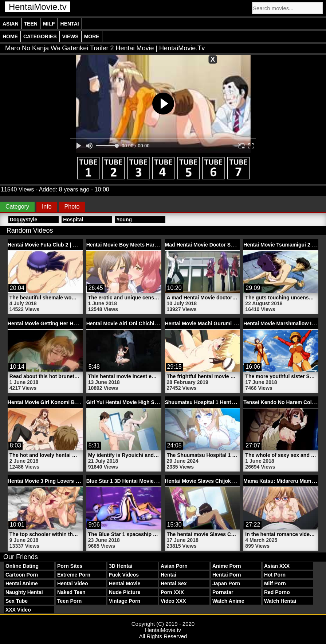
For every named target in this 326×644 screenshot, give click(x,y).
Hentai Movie (125, 583)
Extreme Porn (74, 575)
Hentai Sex (174, 583)
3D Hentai (121, 566)
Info (47, 207)
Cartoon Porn (22, 575)
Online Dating (22, 566)
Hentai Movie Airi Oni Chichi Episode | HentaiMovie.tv (151, 323)
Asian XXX (277, 566)
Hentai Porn (227, 575)
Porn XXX (172, 592)
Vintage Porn (125, 601)
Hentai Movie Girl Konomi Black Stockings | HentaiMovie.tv (79, 402)
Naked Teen (71, 592)
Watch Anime (228, 601)
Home (10, 36)
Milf (49, 24)
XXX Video (18, 610)
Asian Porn (174, 566)
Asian (11, 24)
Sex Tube (17, 601)
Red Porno (277, 592)
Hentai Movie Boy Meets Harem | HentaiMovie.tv (144, 245)
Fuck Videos (124, 575)
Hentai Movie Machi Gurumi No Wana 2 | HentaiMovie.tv (232, 323)
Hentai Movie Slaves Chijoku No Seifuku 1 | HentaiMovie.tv (236, 481)
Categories (40, 36)
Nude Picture (125, 592)
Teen (31, 24)
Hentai (70, 24)
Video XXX (173, 601)
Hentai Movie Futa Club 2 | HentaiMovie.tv (58, 245)
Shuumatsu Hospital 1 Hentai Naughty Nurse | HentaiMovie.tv (239, 402)
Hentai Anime (22, 583)
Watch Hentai (280, 601)
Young (124, 220)
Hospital (73, 220)
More (92, 36)
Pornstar (223, 592)
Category (17, 207)
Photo (72, 207)
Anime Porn (227, 566)
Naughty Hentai (24, 592)
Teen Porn (69, 601)
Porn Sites (70, 566)
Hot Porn (275, 575)
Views (70, 36)
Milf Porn (275, 583)
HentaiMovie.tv (38, 7)
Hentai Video (73, 583)
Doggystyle (23, 220)
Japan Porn (226, 583)
